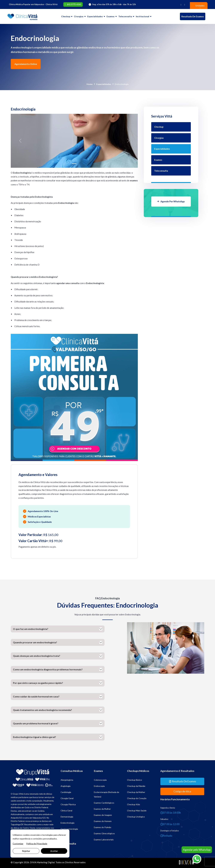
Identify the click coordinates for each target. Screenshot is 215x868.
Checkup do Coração (137, 798)
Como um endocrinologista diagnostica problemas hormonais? (48, 669)
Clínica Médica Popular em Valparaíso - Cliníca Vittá (33, 4)
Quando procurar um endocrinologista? (35, 642)
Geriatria (65, 835)
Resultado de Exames (193, 16)
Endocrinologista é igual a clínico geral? (34, 737)
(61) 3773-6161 (74, 4)
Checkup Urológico (136, 817)
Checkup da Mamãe (136, 786)
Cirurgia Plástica (68, 804)
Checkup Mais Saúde (137, 811)
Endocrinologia (67, 823)
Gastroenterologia (69, 829)
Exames (111, 16)
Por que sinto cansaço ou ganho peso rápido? (38, 683)
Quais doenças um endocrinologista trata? (37, 656)
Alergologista (67, 780)
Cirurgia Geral (67, 798)
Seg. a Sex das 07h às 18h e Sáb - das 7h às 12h (114, 4)
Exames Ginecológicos (104, 833)
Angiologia (66, 786)
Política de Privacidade (37, 844)
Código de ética (182, 791)
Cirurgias (79, 16)
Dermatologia (67, 817)
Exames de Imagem (103, 815)
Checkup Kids (134, 804)
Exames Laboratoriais (104, 840)
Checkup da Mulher (136, 792)
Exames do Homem (103, 821)
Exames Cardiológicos (104, 803)
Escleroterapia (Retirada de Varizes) (107, 794)
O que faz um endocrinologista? (31, 629)
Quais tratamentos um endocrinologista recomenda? (42, 710)
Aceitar (54, 851)
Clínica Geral (66, 811)
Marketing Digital (46, 862)
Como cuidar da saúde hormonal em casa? (36, 696)
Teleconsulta (125, 16)
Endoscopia (99, 786)
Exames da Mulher (102, 809)
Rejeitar (26, 851)
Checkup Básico (135, 780)
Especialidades (95, 16)
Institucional (143, 16)
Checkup (66, 16)
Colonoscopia (100, 780)
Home (90, 84)
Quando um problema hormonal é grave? (36, 723)
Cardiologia (66, 792)
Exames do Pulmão (103, 827)
